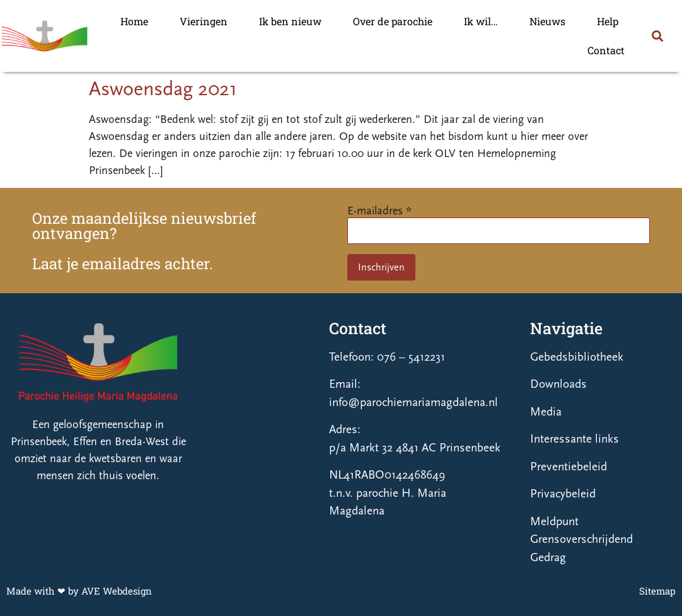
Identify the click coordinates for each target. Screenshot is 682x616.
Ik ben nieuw (290, 21)
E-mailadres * (379, 211)
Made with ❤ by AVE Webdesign (79, 591)
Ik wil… (481, 21)
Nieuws (547, 21)
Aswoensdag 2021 (163, 89)
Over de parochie (393, 21)
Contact (606, 50)
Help (608, 21)
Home (134, 21)
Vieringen (204, 21)
